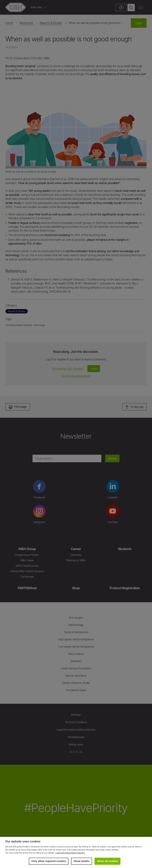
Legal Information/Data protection (70, 853)
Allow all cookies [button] (108, 861)
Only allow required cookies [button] (49, 861)
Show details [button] (81, 861)
